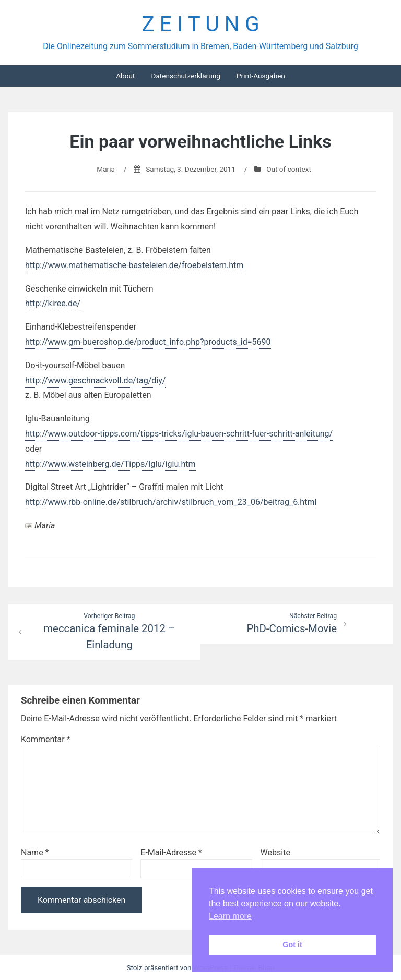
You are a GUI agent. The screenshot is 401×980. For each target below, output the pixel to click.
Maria (106, 169)
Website (275, 852)
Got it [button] (292, 945)
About (125, 76)
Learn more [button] (230, 916)
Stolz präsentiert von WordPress (178, 967)
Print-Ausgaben (261, 76)
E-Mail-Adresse (171, 852)
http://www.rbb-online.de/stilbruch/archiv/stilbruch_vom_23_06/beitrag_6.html (171, 502)
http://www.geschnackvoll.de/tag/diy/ (95, 380)
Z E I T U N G (200, 24)
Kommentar (46, 739)
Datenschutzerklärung (185, 76)
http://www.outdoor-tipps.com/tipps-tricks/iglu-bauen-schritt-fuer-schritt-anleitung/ (179, 434)
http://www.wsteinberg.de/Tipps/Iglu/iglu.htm (110, 464)
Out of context (289, 169)
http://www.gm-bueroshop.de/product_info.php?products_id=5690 (148, 342)
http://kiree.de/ (53, 303)
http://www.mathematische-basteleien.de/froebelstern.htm (134, 265)
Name (35, 852)
